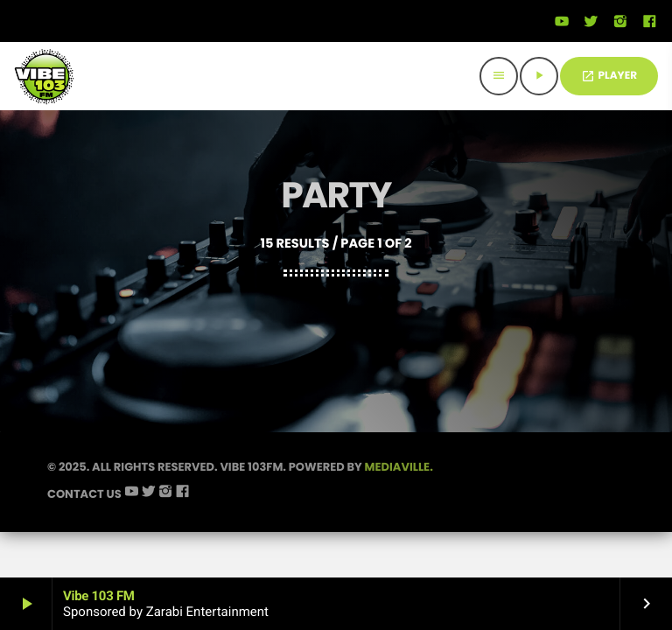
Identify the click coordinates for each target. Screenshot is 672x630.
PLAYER (609, 76)
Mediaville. (399, 504)
